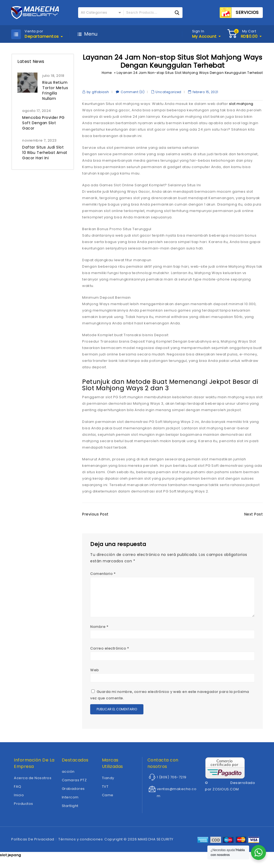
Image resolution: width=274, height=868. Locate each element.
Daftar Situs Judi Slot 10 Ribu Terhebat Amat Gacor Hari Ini (45, 153)
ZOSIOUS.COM (226, 792)
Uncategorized (168, 92)
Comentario (103, 574)
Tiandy (108, 781)
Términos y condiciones (81, 842)
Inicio (19, 798)
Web (95, 673)
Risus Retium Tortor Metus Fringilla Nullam (55, 90)
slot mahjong (241, 104)
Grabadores (73, 792)
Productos (24, 807)
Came (108, 798)
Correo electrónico (109, 652)
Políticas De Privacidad (33, 842)
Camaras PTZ (74, 783)
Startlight (70, 809)
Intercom (70, 800)
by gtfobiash (98, 92)
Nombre (99, 630)
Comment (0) (133, 92)
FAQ (18, 790)
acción (68, 775)
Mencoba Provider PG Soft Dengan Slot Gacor (43, 123)
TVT (105, 790)
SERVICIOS (247, 12)
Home (107, 73)
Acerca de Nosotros (33, 781)
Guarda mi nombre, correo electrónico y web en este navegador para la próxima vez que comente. (170, 698)
